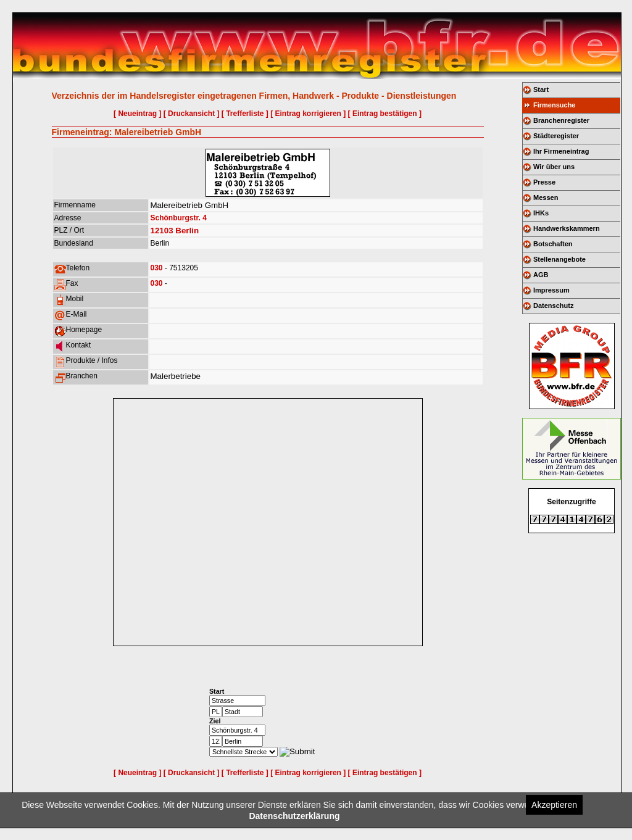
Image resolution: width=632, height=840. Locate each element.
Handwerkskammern (567, 228)
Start (541, 89)
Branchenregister (561, 120)
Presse (544, 182)
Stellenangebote (559, 259)
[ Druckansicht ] (192, 114)
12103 (162, 231)
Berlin (187, 231)
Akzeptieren (554, 805)
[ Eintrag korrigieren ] (308, 114)
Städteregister (556, 136)
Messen (546, 198)
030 (157, 268)
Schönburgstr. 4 (179, 218)
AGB (541, 275)
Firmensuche (554, 105)
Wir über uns (554, 167)
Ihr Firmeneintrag (561, 151)
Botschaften (553, 244)
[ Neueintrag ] (137, 114)
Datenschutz (553, 306)
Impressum (551, 290)
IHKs (541, 213)
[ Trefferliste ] (245, 114)
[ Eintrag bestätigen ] (385, 114)
